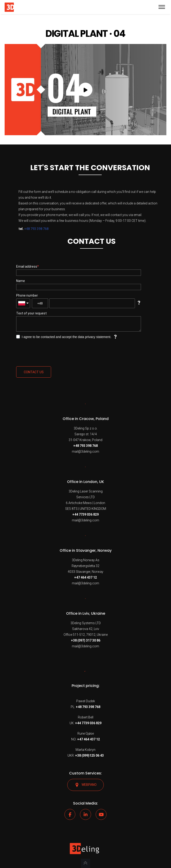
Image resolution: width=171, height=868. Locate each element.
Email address (27, 266)
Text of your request (31, 313)
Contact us (34, 372)
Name (21, 281)
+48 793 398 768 (36, 229)
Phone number (27, 295)
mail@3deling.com (85, 451)
